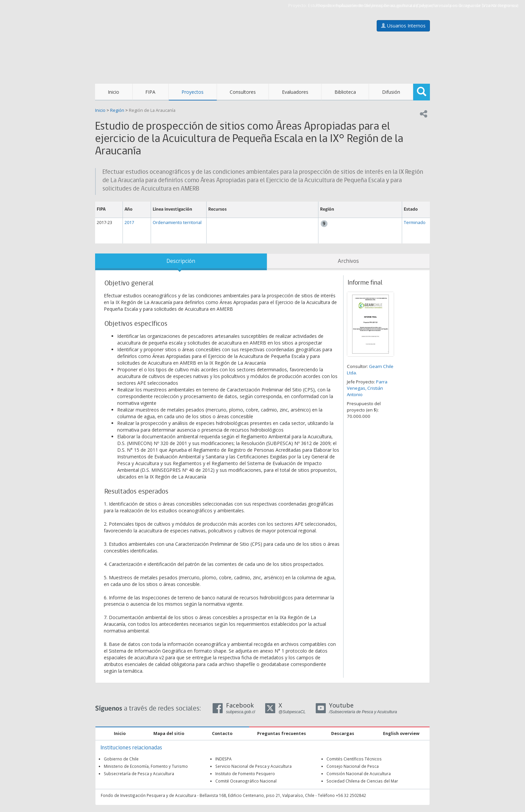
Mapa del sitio (169, 733)
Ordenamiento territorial (177, 223)
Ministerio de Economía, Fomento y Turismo (146, 766)
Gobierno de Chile (121, 759)
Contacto (222, 733)
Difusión (391, 92)
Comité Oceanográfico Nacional (246, 781)
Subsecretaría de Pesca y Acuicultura (139, 773)
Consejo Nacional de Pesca (353, 766)
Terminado (415, 223)
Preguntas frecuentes (282, 733)
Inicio (114, 92)
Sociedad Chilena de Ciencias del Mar (362, 781)
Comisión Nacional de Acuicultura (359, 773)
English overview (401, 733)
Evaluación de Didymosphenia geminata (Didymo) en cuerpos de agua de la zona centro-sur (427, 6)
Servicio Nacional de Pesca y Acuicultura (253, 766)
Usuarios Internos (403, 26)
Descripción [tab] (181, 261)
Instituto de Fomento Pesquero (245, 773)
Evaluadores (295, 92)
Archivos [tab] (348, 261)
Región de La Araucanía (152, 110)
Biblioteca (345, 92)
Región (117, 110)
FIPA (150, 92)
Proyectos (193, 92)
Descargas (343, 733)
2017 (129, 223)
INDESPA (223, 759)
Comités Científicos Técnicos (354, 759)
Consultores (243, 92)
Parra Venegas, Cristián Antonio (367, 388)
